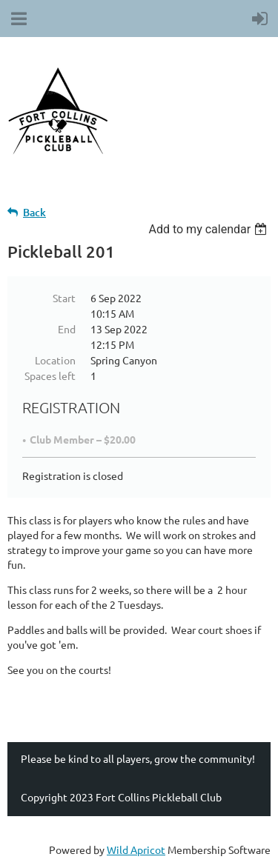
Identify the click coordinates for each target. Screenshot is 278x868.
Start (64, 298)
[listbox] (209, 229)
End (67, 329)
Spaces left (50, 375)
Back (34, 212)
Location (55, 360)
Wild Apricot (136, 849)
